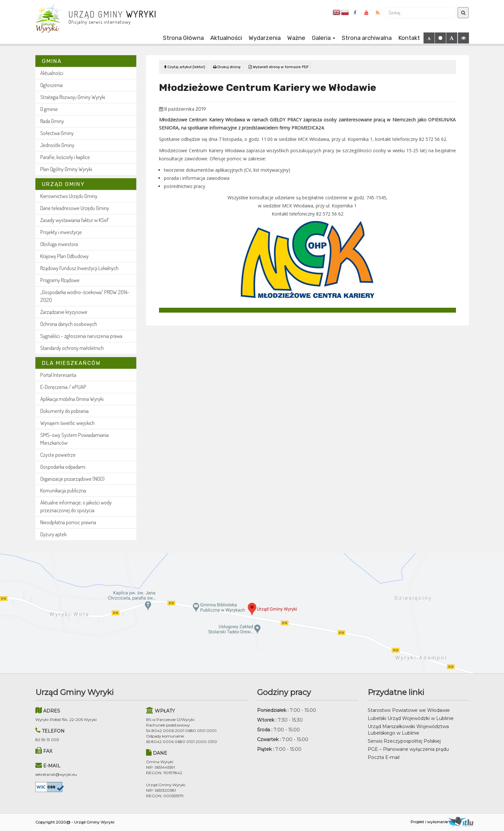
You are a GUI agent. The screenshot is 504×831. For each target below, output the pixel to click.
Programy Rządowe (60, 280)
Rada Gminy (52, 121)
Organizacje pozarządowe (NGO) (72, 479)
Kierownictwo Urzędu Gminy (69, 196)
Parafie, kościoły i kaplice (65, 157)
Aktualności (226, 38)
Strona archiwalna (367, 38)
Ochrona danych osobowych (69, 324)
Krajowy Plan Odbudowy (64, 256)
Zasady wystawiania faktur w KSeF (75, 220)
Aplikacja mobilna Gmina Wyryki (72, 399)
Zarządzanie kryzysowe (64, 312)
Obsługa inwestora (59, 244)
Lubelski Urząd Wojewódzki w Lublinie (411, 718)
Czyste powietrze (58, 455)
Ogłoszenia (51, 85)
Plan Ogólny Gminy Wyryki (66, 169)
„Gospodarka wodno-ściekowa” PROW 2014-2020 (85, 296)
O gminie (49, 109)
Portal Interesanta (58, 375)
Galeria (324, 38)
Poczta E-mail (384, 757)
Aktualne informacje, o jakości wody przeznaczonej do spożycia (76, 506)
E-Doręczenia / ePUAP (63, 387)
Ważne (296, 38)
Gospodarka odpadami (63, 467)
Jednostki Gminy (57, 145)
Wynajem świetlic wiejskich (68, 423)
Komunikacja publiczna (63, 490)
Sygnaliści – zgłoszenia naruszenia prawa (81, 336)
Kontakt (409, 38)
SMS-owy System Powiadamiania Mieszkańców (74, 439)
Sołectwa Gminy (57, 133)
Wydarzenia (265, 38)
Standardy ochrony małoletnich (72, 348)
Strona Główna (183, 38)
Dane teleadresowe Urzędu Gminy (75, 208)
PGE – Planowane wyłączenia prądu (408, 749)
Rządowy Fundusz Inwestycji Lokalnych (79, 268)
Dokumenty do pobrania (64, 411)
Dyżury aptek (53, 534)
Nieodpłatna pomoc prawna (68, 522)
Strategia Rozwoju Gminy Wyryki (73, 97)
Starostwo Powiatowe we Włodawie (409, 710)
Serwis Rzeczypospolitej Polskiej (404, 741)
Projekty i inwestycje (61, 232)
